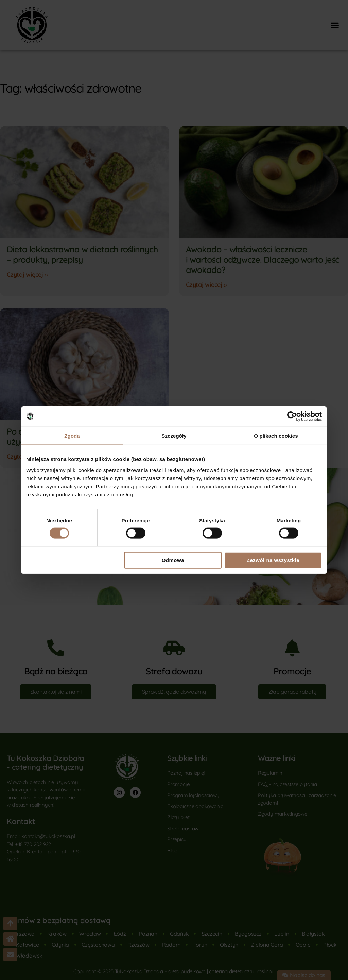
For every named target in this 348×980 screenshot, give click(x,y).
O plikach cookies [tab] (276, 436)
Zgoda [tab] (72, 436)
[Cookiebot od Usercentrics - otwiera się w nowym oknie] (292, 416)
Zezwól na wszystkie (273, 560)
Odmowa (173, 560)
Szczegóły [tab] (174, 436)
